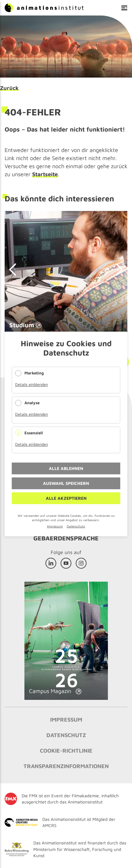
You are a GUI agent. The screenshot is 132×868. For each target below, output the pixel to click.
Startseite (45, 174)
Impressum (55, 526)
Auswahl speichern (66, 483)
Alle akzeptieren (66, 498)
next (117, 270)
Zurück (9, 88)
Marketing (34, 373)
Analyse (32, 403)
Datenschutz (76, 526)
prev (15, 270)
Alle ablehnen (66, 468)
